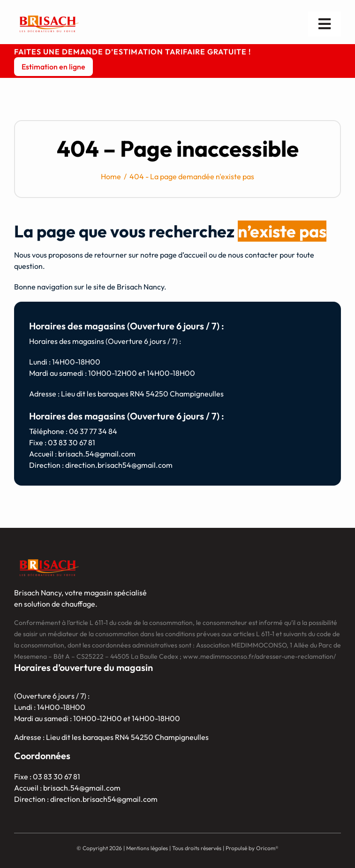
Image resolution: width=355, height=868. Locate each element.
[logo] (49, 16)
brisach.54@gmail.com (97, 454)
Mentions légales (147, 848)
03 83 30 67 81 (72, 442)
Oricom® (267, 848)
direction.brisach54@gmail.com (119, 465)
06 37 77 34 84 (93, 431)
